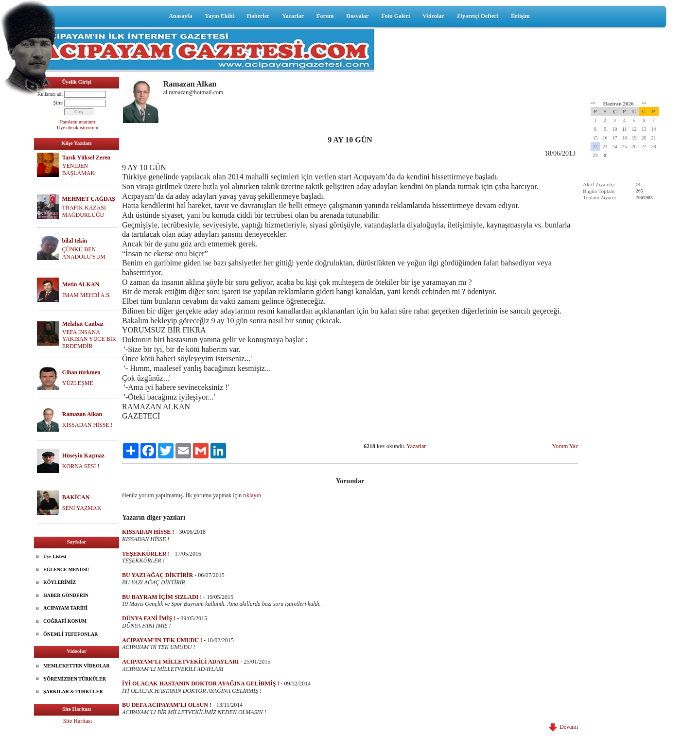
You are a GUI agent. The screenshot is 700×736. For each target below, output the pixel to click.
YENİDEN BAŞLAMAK (79, 169)
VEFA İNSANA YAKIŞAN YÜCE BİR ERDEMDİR (89, 339)
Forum (325, 16)
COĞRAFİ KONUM (65, 621)
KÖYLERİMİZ (60, 582)
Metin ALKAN (81, 284)
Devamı (563, 727)
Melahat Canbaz (83, 324)
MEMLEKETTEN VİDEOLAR (77, 666)
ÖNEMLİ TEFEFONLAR (70, 634)
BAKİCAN (76, 497)
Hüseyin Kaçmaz (83, 456)
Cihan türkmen (81, 372)
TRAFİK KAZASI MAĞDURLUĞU (84, 211)
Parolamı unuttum (78, 122)
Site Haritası (78, 721)
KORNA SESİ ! (81, 466)
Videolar (433, 16)
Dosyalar (357, 16)
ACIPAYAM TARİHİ (65, 608)
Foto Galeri (395, 16)
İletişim (520, 16)
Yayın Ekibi (219, 16)
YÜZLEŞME (78, 383)
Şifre (58, 103)
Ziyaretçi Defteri (478, 16)
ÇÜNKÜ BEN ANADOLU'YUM (84, 253)
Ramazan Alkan (82, 414)
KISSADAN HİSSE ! (87, 425)
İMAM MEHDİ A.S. (87, 295)
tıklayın (252, 495)
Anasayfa (180, 16)
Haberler (258, 16)
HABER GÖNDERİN (66, 595)
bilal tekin (75, 241)
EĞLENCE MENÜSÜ (66, 570)
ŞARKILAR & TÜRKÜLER (73, 692)
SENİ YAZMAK (82, 508)
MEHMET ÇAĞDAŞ (89, 199)
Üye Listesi (55, 556)
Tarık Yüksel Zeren (87, 158)
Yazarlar (293, 16)
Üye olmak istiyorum (78, 128)
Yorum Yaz (565, 446)
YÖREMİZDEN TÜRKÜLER (75, 679)
